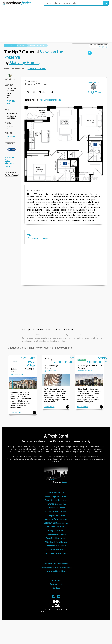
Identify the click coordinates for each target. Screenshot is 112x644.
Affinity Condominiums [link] (97, 360)
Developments (56, 519)
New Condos (56, 504)
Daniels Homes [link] (52, 371)
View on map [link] (11, 102)
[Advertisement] (56, 24)
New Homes (56, 493)
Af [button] (101, 407)
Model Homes (56, 500)
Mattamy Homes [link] (19, 374)
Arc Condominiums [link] (64, 360)
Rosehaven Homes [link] (86, 371)
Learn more (16, 412)
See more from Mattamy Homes (10, 162)
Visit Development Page (50, 100)
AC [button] (68, 407)
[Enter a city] (73, 3)
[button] (106, 3)
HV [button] (34, 413)
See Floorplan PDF (37, 238)
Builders (56, 531)
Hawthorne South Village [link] (28, 361)
